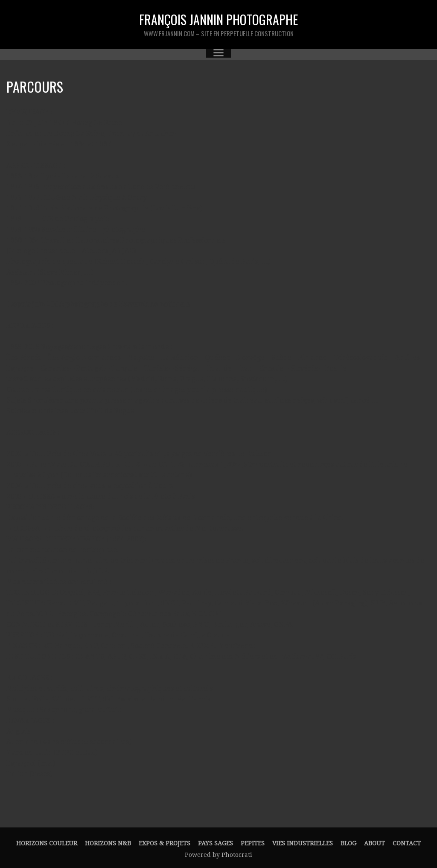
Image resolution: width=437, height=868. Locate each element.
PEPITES (253, 843)
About (374, 843)
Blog (348, 843)
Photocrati (237, 855)
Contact (407, 843)
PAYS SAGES (216, 843)
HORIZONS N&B (108, 843)
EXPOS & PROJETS (165, 843)
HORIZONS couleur (47, 843)
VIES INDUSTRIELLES (303, 843)
